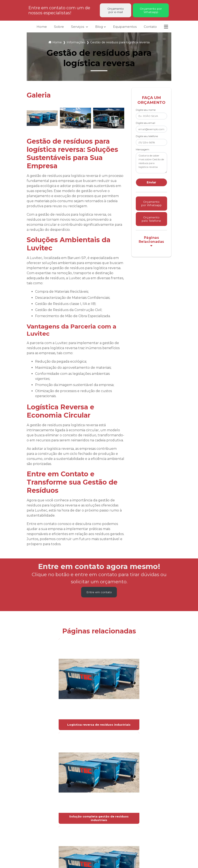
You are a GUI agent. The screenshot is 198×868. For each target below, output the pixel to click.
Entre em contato (99, 595)
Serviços (77, 26)
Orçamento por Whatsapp (151, 11)
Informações (76, 44)
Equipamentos (123, 28)
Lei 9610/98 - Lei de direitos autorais (138, 771)
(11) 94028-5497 (141, 824)
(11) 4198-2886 (141, 814)
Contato (150, 28)
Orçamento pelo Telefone (151, 230)
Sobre (57, 28)
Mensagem (143, 151)
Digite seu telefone (147, 138)
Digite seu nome (146, 112)
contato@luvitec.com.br (146, 833)
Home (39, 28)
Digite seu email (145, 125)
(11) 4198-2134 (140, 819)
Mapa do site (89, 840)
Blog (97, 28)
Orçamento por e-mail (116, 11)
